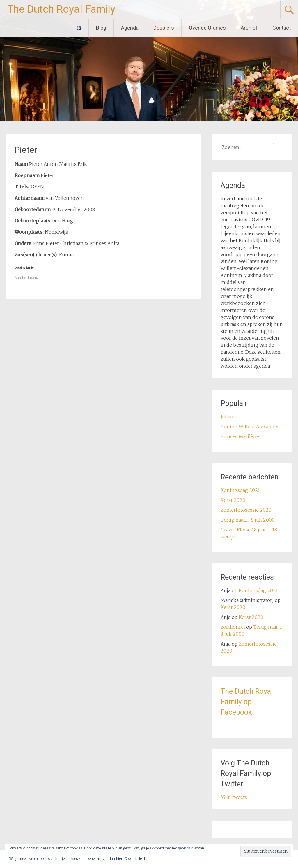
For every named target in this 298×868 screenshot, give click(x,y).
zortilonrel (233, 627)
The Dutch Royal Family (61, 9)
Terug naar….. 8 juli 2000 (248, 520)
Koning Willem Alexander (250, 427)
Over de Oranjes (207, 28)
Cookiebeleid (135, 859)
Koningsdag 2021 (240, 490)
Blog (101, 28)
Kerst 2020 (233, 500)
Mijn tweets (234, 797)
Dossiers (164, 28)
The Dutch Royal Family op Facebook (247, 702)
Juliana (228, 417)
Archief (249, 28)
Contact (282, 28)
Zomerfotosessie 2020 (246, 510)
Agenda (130, 28)
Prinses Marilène (240, 436)
